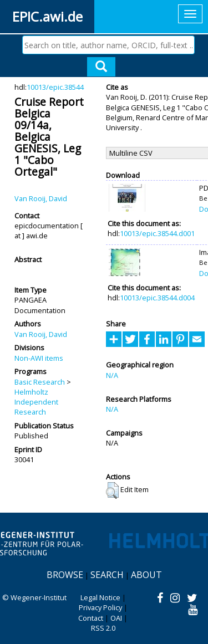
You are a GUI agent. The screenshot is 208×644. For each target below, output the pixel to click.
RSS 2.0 (103, 628)
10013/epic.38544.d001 (157, 233)
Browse (65, 575)
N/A (112, 375)
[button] (112, 490)
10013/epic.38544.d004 (157, 298)
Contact (91, 618)
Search (107, 575)
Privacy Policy (100, 607)
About (146, 575)
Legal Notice (100, 597)
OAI (116, 618)
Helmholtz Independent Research (36, 402)
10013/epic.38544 (55, 87)
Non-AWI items (39, 358)
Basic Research (40, 382)
